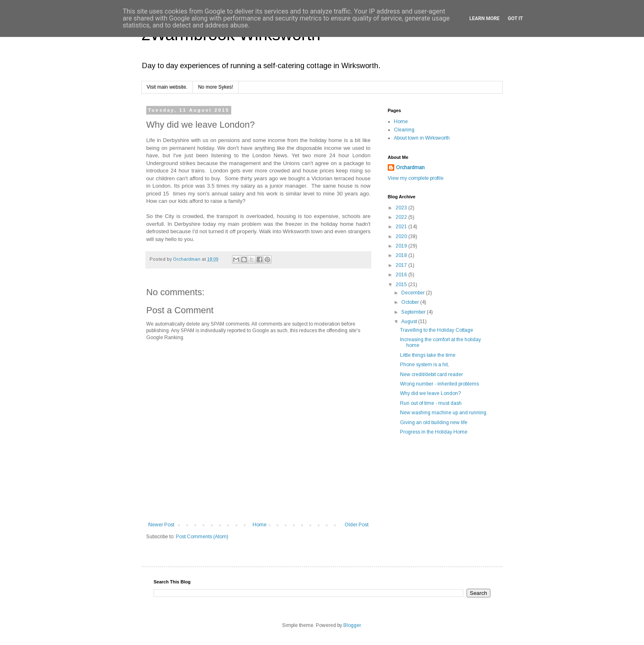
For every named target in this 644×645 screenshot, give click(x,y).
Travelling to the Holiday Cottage (437, 330)
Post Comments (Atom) (202, 537)
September (414, 312)
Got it (515, 18)
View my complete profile (416, 178)
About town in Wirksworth (422, 138)
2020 (402, 236)
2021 (402, 227)
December (414, 293)
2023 (402, 208)
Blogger (352, 625)
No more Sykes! (215, 87)
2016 (402, 275)
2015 (402, 285)
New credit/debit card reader (431, 374)
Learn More (485, 18)
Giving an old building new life (434, 422)
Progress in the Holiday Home (434, 432)
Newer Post (161, 525)
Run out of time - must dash (431, 403)
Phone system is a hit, (424, 365)
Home (260, 525)
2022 (402, 217)
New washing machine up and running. (444, 413)
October (411, 302)
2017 (402, 265)
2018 (402, 255)
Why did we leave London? (430, 393)
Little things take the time (428, 355)
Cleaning (404, 130)
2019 (402, 246)
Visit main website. (167, 87)
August (410, 321)
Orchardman (410, 168)
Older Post (356, 525)
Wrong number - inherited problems (439, 384)
